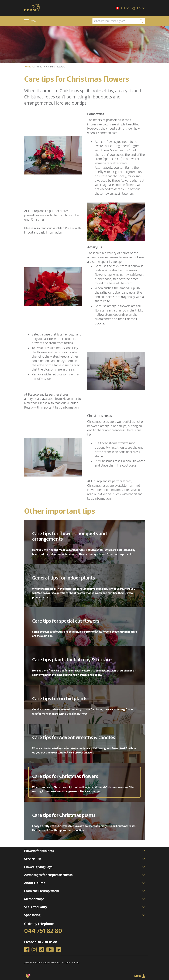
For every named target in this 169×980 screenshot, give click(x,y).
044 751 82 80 (43, 931)
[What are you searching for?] (119, 21)
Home (28, 67)
